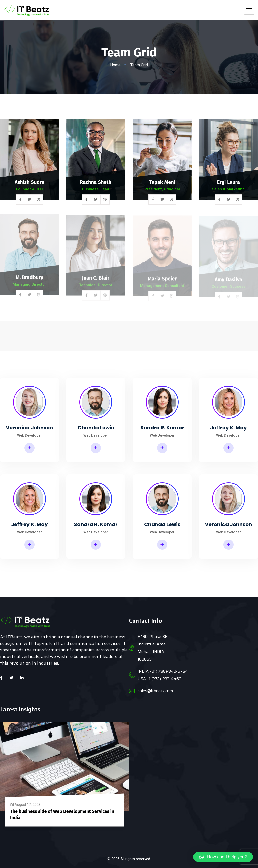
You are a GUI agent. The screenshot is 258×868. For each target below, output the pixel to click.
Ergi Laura (229, 184)
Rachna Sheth (96, 183)
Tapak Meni (162, 183)
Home (115, 65)
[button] (223, 857)
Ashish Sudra (29, 183)
